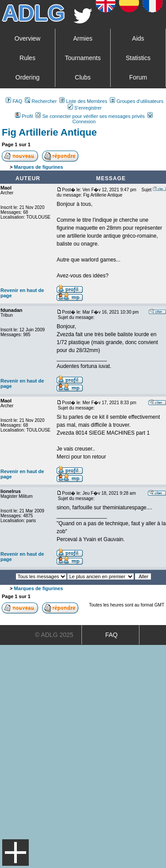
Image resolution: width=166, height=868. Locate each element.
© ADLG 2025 (54, 635)
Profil (24, 116)
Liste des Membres (83, 101)
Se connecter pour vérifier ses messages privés (90, 116)
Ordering (27, 77)
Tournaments (83, 58)
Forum (138, 77)
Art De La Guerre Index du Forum (5, 167)
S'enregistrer (85, 108)
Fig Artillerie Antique (49, 132)
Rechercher (41, 101)
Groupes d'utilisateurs (137, 101)
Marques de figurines (39, 167)
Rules (27, 58)
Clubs (83, 77)
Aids (138, 38)
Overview (27, 38)
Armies (83, 38)
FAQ (14, 101)
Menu (15, 853)
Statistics (138, 58)
